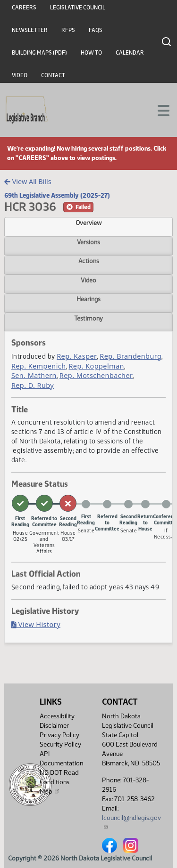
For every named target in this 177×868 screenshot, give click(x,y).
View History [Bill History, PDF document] (36, 624)
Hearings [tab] (88, 299)
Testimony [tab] (88, 318)
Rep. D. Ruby (33, 385)
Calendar (130, 53)
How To (91, 53)
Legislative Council (78, 8)
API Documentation (61, 759)
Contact (53, 75)
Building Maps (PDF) (39, 53)
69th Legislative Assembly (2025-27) (57, 195)
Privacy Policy (59, 735)
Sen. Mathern (34, 375)
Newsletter (30, 30)
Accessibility (57, 716)
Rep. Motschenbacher (96, 375)
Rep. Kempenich (39, 366)
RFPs (68, 30)
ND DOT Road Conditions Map (59, 782)
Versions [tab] (88, 242)
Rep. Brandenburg (131, 356)
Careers (24, 8)
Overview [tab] (88, 223)
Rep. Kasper (77, 356)
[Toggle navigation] (159, 110)
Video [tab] (88, 280)
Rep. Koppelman (96, 366)
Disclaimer (54, 726)
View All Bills (28, 181)
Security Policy (60, 744)
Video (20, 75)
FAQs (96, 30)
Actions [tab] (89, 261)
